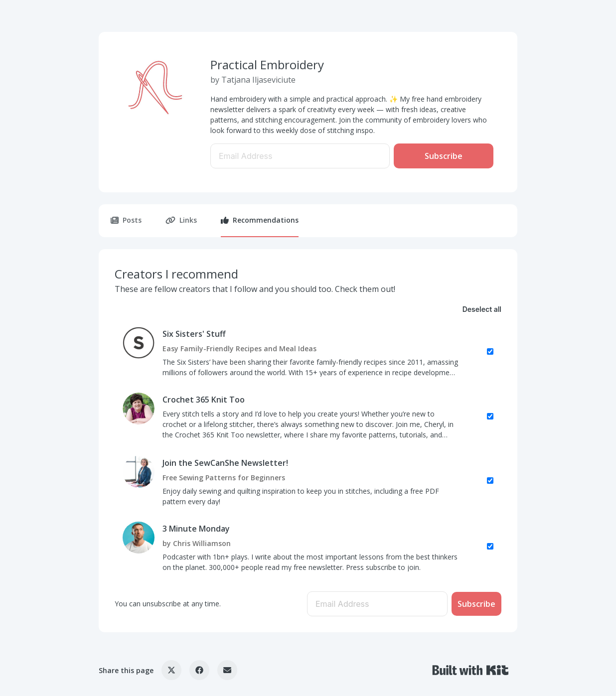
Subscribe (444, 156)
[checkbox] (308, 352)
